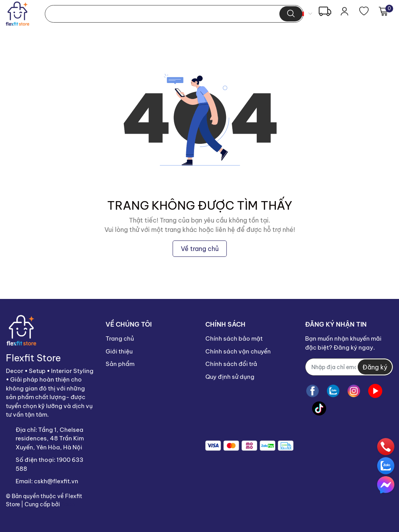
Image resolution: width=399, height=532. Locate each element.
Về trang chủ (200, 249)
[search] (291, 14)
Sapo (68, 504)
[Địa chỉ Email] (349, 367)
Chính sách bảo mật (234, 338)
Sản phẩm (120, 364)
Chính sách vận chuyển (238, 351)
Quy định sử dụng (230, 377)
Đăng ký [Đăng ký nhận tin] (375, 367)
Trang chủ (120, 338)
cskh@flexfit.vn (56, 481)
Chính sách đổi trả (231, 364)
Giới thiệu (119, 351)
